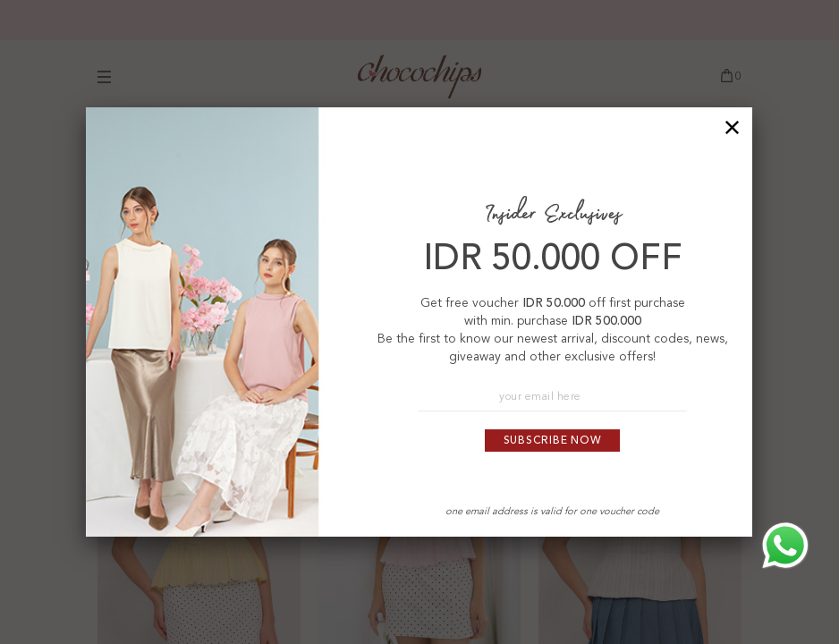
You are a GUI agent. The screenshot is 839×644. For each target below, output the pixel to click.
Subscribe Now (553, 441)
